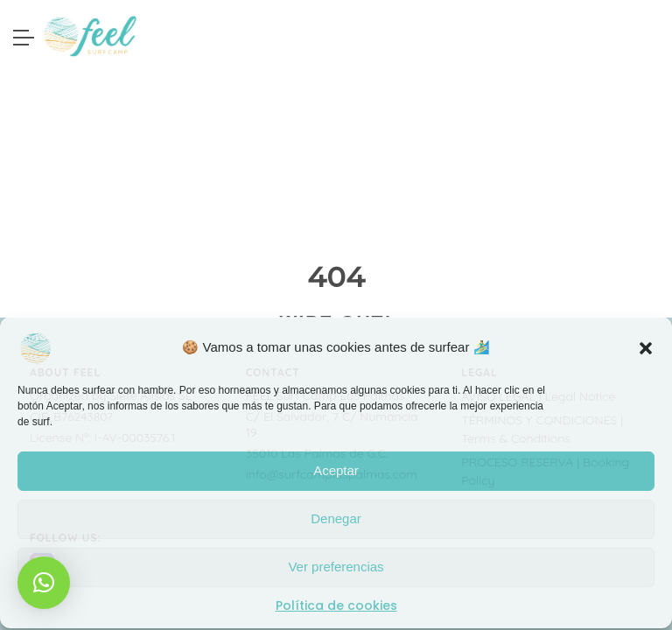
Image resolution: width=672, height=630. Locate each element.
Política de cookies (336, 605)
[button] (646, 346)
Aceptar (336, 469)
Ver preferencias (336, 566)
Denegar (336, 518)
